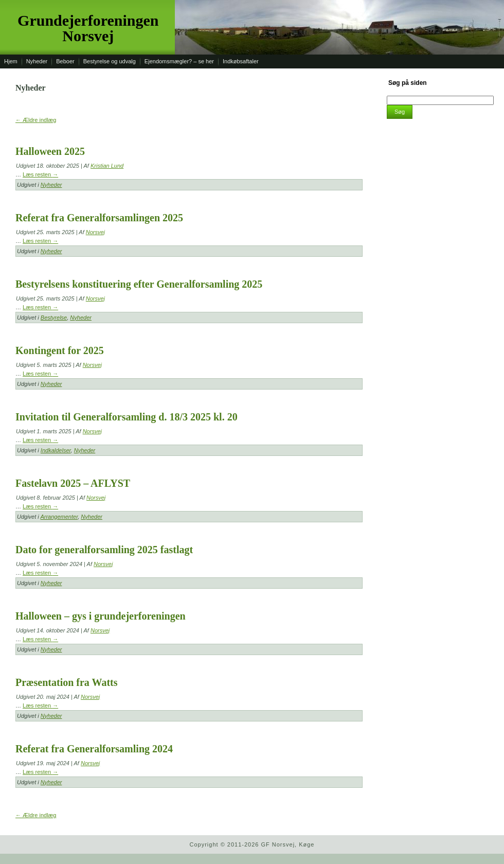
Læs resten (40, 174)
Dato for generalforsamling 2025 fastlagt (104, 550)
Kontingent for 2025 (60, 350)
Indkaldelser (56, 450)
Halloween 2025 (50, 151)
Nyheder (51, 185)
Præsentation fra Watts (67, 682)
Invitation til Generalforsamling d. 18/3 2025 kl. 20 (127, 417)
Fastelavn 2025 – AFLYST (73, 483)
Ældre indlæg (36, 120)
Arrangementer (59, 517)
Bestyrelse (54, 318)
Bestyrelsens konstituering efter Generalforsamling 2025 (139, 284)
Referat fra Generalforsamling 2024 (94, 749)
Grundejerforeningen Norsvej (88, 28)
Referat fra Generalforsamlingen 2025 (99, 218)
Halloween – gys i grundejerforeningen (101, 616)
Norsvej (95, 232)
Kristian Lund (107, 166)
